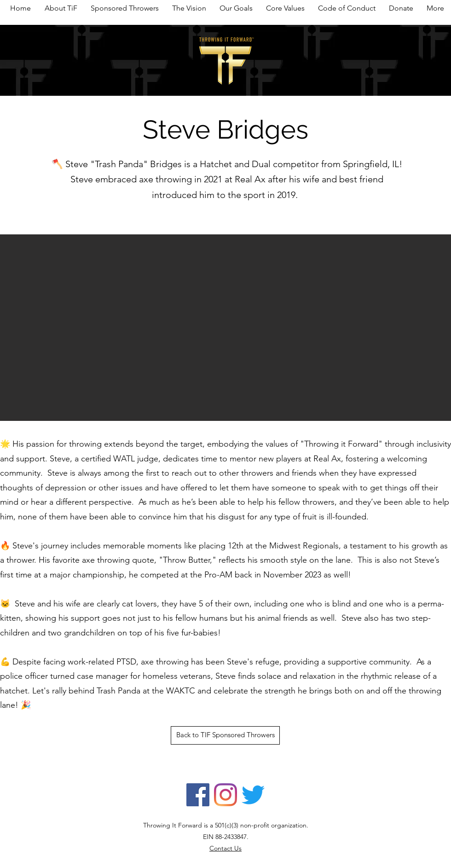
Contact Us (225, 848)
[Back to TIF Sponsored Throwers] (225, 735)
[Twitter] (253, 795)
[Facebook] (198, 795)
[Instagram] (225, 795)
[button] (225, 328)
